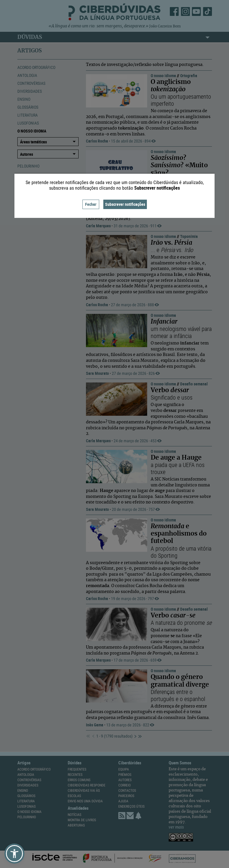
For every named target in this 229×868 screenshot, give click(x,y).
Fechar (91, 204)
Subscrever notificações (125, 204)
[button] (14, 854)
